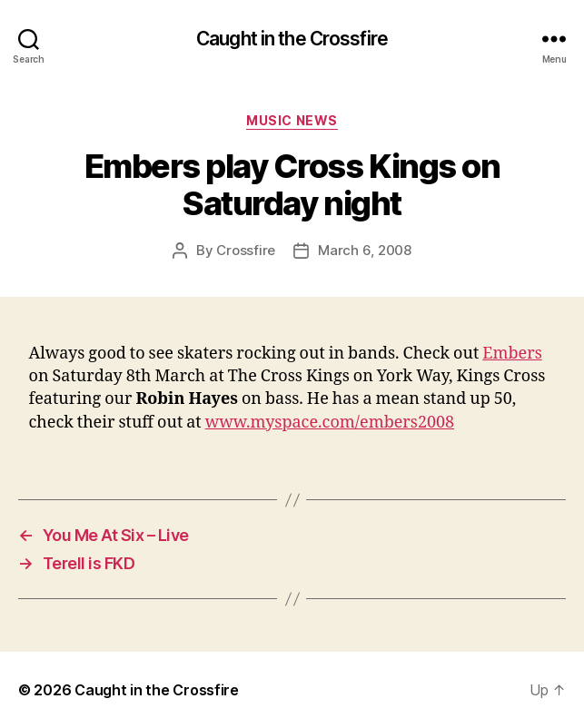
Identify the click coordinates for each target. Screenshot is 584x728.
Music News (292, 120)
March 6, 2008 (365, 250)
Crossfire (246, 250)
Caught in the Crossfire (292, 39)
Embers (512, 354)
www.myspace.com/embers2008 (330, 423)
